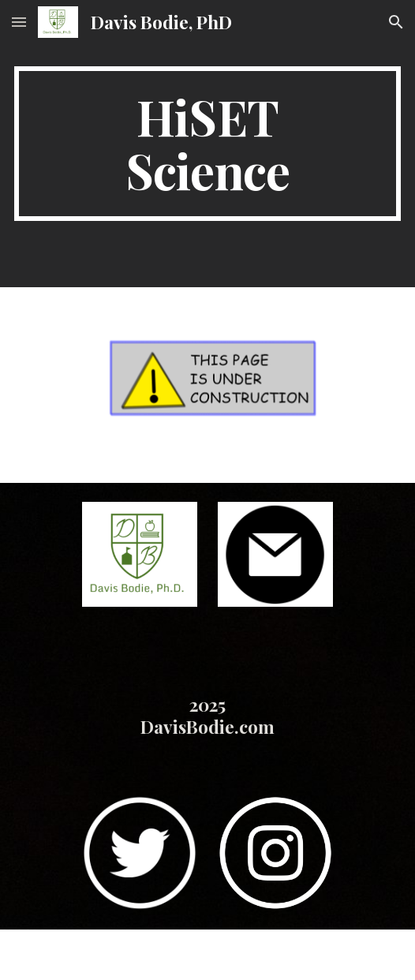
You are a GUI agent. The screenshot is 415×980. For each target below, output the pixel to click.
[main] (207, 144)
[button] (19, 22)
